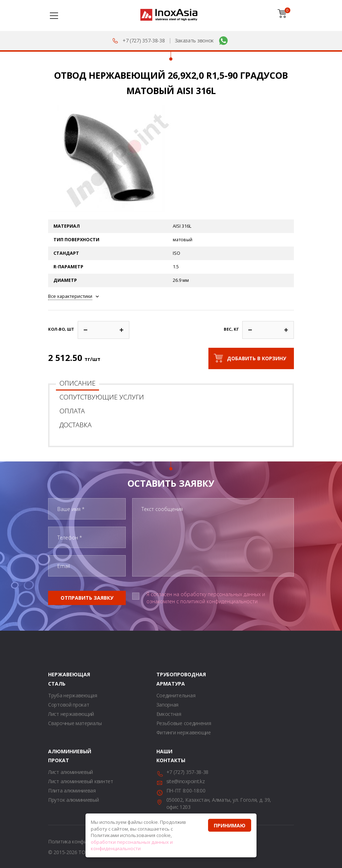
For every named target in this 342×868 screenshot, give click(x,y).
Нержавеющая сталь (57, 679)
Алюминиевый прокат (57, 756)
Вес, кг (231, 329)
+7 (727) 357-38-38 (144, 40)
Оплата (72, 411)
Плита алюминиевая (72, 790)
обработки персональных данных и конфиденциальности (132, 845)
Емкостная (169, 714)
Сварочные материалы (75, 723)
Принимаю (230, 825)
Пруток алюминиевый (74, 800)
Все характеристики (70, 296)
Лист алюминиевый (71, 772)
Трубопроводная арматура (165, 679)
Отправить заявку (87, 598)
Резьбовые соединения (184, 723)
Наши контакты (165, 756)
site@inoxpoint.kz (186, 781)
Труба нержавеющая (73, 695)
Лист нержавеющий (71, 714)
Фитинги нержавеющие (184, 732)
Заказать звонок (195, 40)
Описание (77, 383)
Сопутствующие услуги (102, 397)
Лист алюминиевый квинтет (81, 781)
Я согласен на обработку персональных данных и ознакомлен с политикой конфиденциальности (206, 598)
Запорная (168, 705)
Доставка (76, 425)
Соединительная (176, 695)
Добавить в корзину (256, 358)
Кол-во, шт (61, 329)
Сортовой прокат (69, 705)
